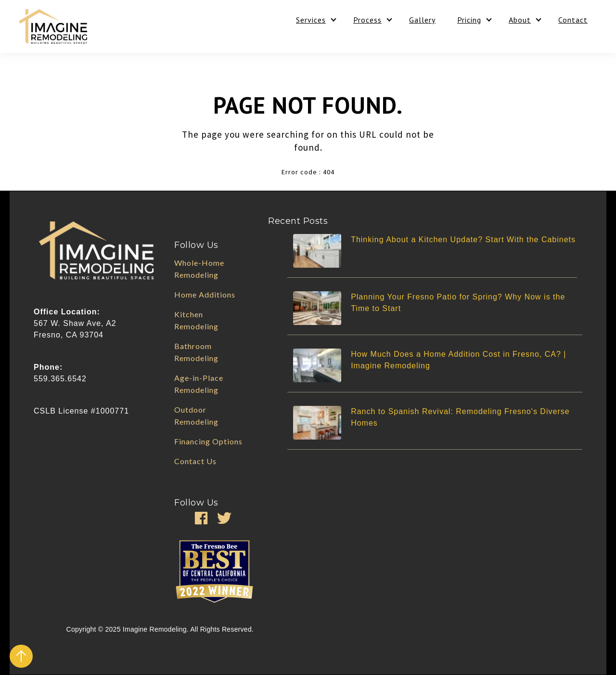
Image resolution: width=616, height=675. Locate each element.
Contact (573, 20)
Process (367, 20)
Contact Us (195, 461)
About (520, 20)
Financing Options (208, 441)
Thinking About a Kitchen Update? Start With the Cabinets (463, 240)
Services (311, 20)
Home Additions (205, 294)
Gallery (422, 20)
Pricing (469, 20)
